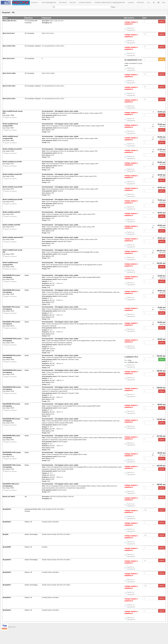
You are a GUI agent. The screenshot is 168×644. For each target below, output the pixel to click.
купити (162, 21)
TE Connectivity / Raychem (33, 46)
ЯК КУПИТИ (63, 3)
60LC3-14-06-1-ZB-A (9, 86)
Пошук (113, 7)
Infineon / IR (28, 522)
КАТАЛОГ (35, 3)
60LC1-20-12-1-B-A (9, 59)
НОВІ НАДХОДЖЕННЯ (49, 3)
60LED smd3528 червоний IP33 (13, 237)
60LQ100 (5, 534)
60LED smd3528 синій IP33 (11, 212)
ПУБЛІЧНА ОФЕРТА (85, 3)
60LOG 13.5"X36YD (9, 497)
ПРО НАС (73, 3)
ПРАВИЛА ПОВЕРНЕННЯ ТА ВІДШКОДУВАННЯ (110, 3)
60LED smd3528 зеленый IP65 (12, 187)
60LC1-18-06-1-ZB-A (9, 46)
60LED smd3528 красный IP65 (13, 200)
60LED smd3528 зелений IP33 (12, 174)
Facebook (131, 3)
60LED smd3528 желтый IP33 (12, 149)
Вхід (164, 3)
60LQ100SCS (7, 560)
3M (26, 497)
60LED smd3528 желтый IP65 (12, 162)
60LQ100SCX (7, 610)
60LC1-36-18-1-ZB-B (9, 73)
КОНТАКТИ (140, 3)
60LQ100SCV (7, 585)
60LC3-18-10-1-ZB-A (9, 99)
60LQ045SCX (7, 509)
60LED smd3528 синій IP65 (11, 225)
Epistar (27, 275)
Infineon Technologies (31, 534)
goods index (12, 627)
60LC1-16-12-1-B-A (9, 33)
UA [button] (148, 3)
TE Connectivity (29, 33)
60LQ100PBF (7, 547)
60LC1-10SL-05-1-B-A (10, 21)
